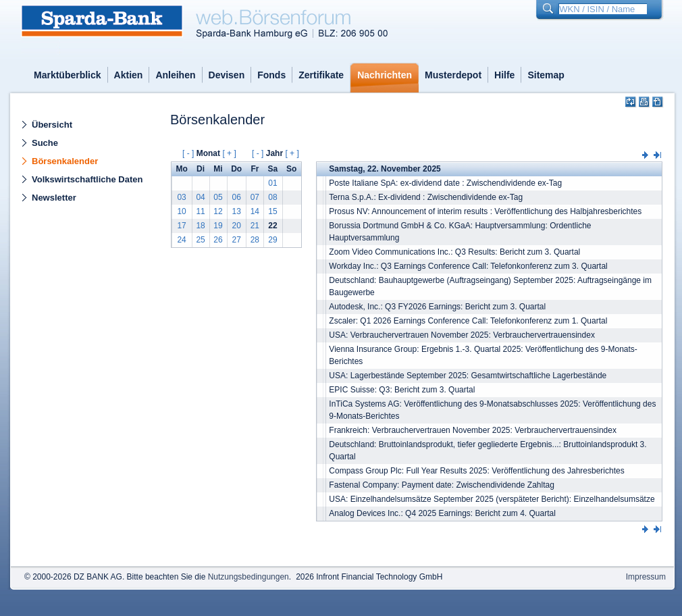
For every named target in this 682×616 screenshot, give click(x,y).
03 (181, 197)
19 (218, 226)
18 (200, 226)
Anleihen (175, 75)
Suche (45, 143)
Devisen (227, 75)
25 (200, 240)
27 (236, 240)
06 (236, 197)
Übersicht (52, 125)
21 (255, 226)
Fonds (271, 75)
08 (272, 197)
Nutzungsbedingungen (248, 577)
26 (218, 240)
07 (255, 197)
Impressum (646, 577)
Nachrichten (385, 75)
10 (181, 211)
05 (218, 197)
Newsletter (54, 198)
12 (218, 211)
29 (272, 240)
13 (236, 211)
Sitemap (546, 75)
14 (255, 211)
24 (181, 240)
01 (272, 183)
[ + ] (229, 153)
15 (272, 211)
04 (200, 197)
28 (255, 240)
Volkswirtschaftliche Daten (87, 179)
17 (181, 226)
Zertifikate (321, 75)
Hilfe (504, 75)
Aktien (129, 75)
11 (200, 211)
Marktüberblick (68, 75)
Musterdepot (453, 75)
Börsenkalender (65, 161)
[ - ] (188, 153)
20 (236, 226)
